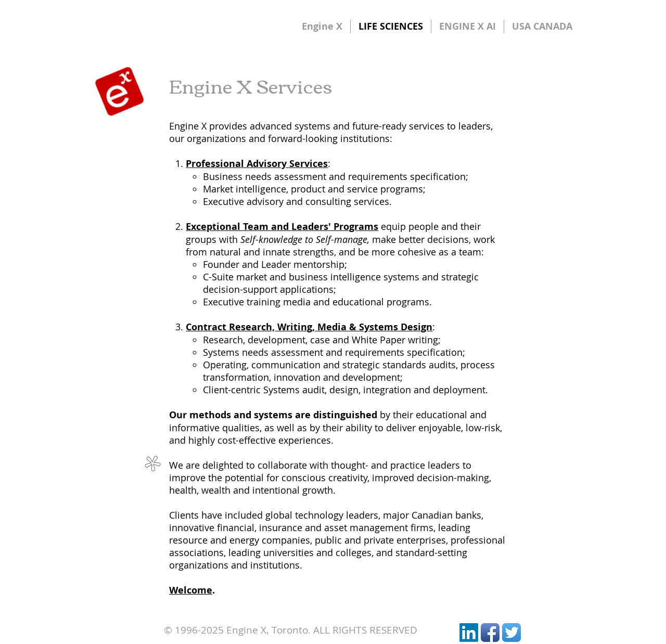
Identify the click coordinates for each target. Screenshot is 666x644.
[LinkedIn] (469, 633)
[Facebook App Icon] (490, 633)
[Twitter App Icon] (511, 633)
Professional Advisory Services (257, 164)
